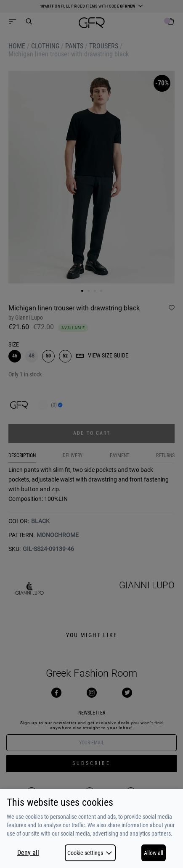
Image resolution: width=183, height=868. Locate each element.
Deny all (28, 853)
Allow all (154, 853)
